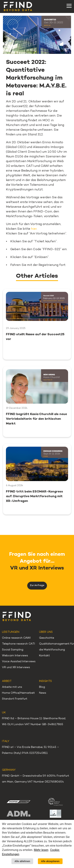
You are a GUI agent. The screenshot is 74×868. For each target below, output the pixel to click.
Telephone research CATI (18, 644)
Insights (45, 681)
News (43, 693)
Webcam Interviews (15, 656)
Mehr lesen (41, 850)
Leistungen (11, 632)
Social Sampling (13, 650)
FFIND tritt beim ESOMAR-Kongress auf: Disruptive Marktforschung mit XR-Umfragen (34, 496)
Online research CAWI (16, 638)
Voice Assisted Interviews (19, 662)
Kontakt (44, 656)
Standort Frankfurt (15, 699)
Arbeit (7, 681)
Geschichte (47, 638)
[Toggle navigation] (69, 6)
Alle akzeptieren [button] (50, 861)
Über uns (46, 632)
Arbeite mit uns (12, 687)
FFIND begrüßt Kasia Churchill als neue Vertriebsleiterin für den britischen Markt (36, 419)
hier (34, 229)
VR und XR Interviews (16, 667)
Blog (42, 687)
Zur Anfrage (37, 586)
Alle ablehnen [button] (22, 861)
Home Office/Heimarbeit (18, 693)
